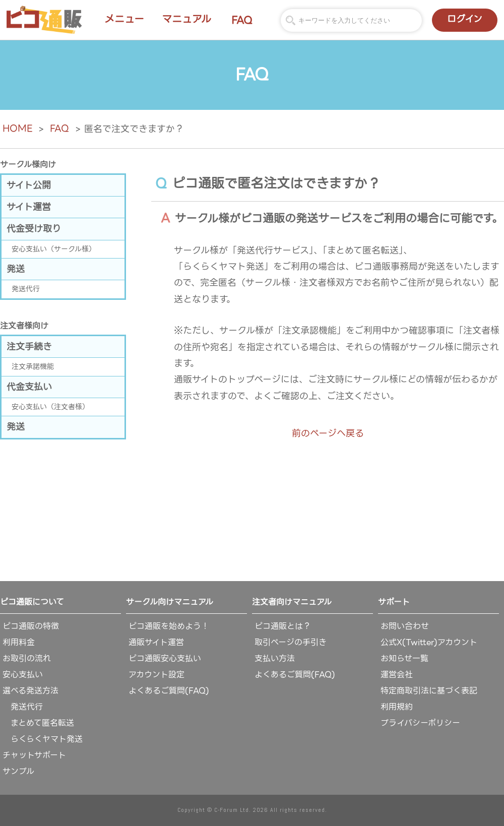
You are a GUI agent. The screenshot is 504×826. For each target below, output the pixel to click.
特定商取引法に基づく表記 (429, 691)
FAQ (242, 20)
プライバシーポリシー (420, 723)
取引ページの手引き (291, 642)
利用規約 (397, 707)
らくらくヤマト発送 (43, 739)
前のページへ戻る (328, 433)
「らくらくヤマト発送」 (224, 266)
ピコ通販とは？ (283, 626)
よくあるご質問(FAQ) (169, 691)
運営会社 (397, 675)
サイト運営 (29, 207)
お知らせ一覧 (404, 658)
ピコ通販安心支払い (165, 658)
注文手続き (29, 346)
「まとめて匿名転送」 (363, 250)
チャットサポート (34, 755)
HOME (17, 128)
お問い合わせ (405, 626)
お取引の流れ (27, 658)
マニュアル (186, 19)
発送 (16, 269)
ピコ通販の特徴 (31, 626)
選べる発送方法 (30, 691)
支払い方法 (275, 658)
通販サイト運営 (156, 642)
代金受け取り (34, 229)
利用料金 (19, 642)
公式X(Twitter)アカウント (429, 642)
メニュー (124, 19)
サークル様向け (28, 165)
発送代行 (26, 289)
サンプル (18, 771)
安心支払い (23, 675)
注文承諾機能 (33, 366)
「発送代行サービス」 (271, 250)
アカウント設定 (156, 675)
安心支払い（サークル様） (54, 249)
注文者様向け (24, 326)
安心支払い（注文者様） (50, 407)
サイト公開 (29, 185)
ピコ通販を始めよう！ (169, 626)
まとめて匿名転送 (38, 723)
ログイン (465, 19)
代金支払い (29, 387)
